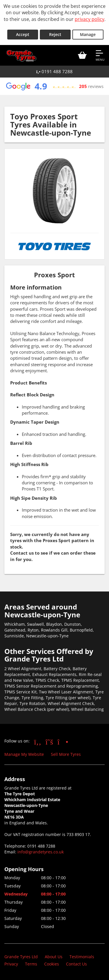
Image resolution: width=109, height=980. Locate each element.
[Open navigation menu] (100, 55)
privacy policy (90, 19)
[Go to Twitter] (49, 742)
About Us (54, 957)
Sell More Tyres (66, 754)
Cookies (52, 964)
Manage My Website (24, 754)
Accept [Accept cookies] (23, 34)
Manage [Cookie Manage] (88, 34)
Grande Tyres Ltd (21, 957)
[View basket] (82, 55)
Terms (31, 964)
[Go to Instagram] (63, 742)
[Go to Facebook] (38, 742)
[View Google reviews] (54, 86)
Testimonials (82, 957)
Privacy (11, 964)
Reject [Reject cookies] (55, 34)
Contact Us (76, 964)
